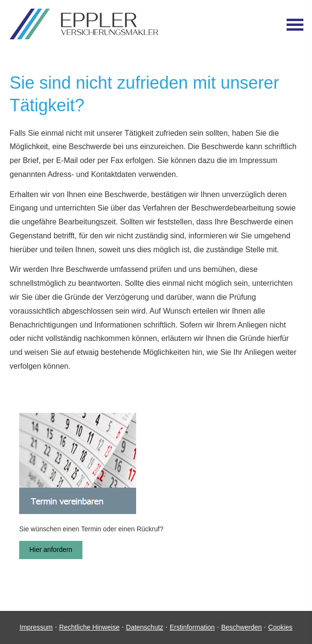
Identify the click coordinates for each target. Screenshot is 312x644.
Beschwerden (241, 627)
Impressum (36, 627)
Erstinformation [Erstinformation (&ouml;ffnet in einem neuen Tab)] (192, 627)
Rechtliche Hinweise (89, 627)
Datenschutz (145, 627)
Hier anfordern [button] (51, 550)
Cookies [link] (281, 627)
